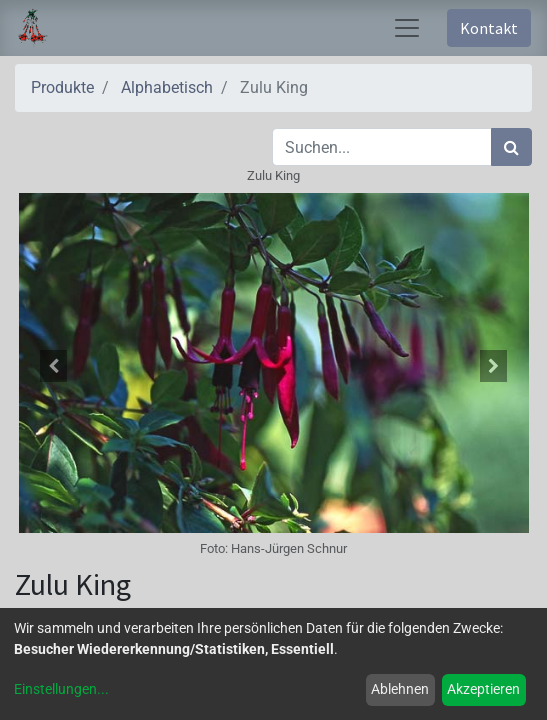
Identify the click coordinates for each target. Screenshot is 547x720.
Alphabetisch (167, 87)
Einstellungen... (61, 689)
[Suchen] (511, 147)
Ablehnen (400, 689)
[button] (54, 366)
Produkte (62, 87)
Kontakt (489, 28)
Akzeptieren (483, 689)
